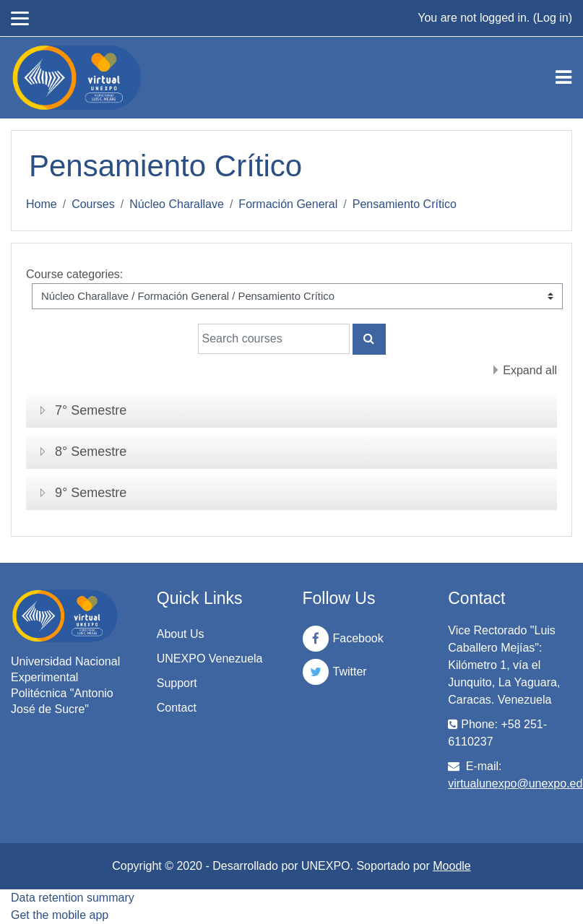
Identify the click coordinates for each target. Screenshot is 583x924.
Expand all (530, 370)
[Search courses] (274, 339)
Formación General (288, 204)
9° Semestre (91, 493)
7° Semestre (91, 410)
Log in (553, 18)
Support (177, 683)
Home (42, 204)
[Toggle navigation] (563, 77)
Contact (177, 708)
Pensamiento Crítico (405, 204)
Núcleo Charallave (177, 204)
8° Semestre (91, 452)
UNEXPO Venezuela (210, 659)
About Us (181, 634)
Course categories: (74, 274)
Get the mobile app (60, 915)
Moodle (452, 866)
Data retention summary (73, 898)
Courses (93, 204)
